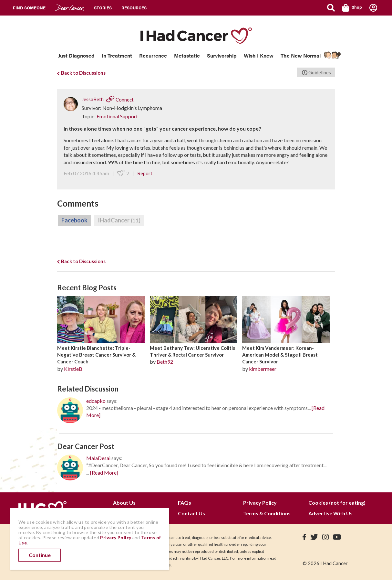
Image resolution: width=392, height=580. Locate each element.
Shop (352, 8)
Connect (120, 100)
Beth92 (165, 362)
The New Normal (301, 55)
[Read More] (104, 473)
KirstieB (73, 369)
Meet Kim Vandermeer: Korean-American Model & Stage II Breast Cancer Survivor (280, 355)
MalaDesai (98, 458)
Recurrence (153, 55)
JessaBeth (93, 100)
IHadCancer (119, 220)
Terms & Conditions (267, 513)
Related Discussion (88, 389)
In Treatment (117, 55)
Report (145, 173)
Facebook (74, 220)
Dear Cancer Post (86, 446)
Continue (40, 555)
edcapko (96, 401)
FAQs (185, 503)
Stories (103, 8)
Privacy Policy (260, 503)
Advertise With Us (330, 513)
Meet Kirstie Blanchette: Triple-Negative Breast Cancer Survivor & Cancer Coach (96, 355)
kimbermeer (263, 369)
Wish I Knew (259, 55)
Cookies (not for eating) (337, 503)
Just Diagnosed (76, 55)
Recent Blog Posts (87, 288)
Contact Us (191, 513)
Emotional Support (117, 116)
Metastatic (187, 55)
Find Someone (29, 8)
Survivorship (222, 55)
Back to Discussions (81, 73)
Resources (134, 8)
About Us (124, 503)
